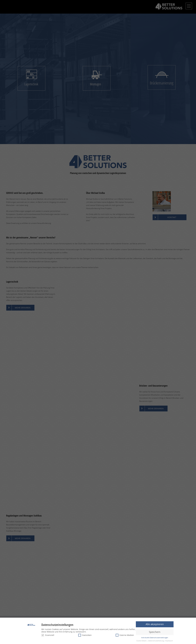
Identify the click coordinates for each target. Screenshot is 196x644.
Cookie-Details (141, 641)
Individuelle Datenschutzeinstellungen (155, 638)
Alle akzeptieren (155, 624)
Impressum (169, 641)
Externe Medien (125, 635)
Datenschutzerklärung (156, 641)
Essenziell (48, 635)
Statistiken (85, 635)
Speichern (155, 632)
